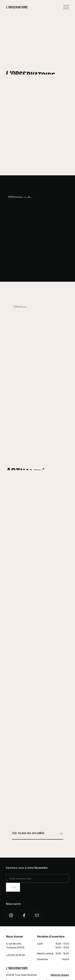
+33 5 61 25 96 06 (15, 955)
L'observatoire (17, 7)
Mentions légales (60, 975)
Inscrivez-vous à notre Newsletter (27, 868)
